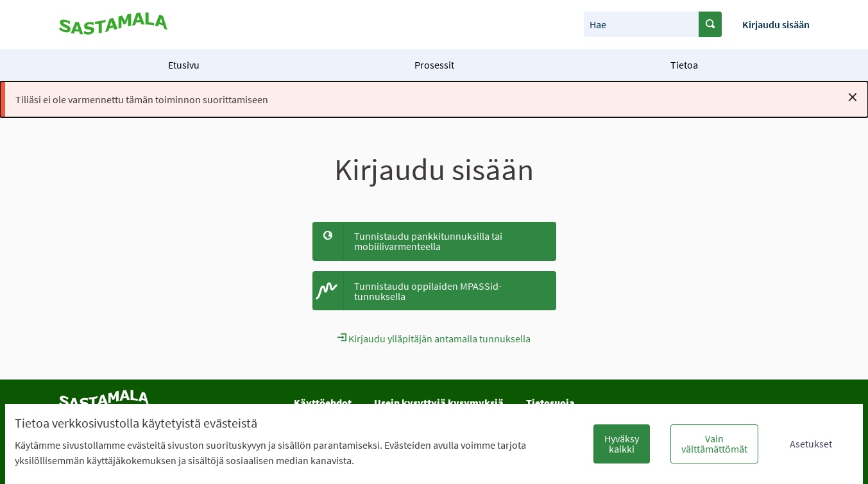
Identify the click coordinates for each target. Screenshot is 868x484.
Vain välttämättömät (714, 444)
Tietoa (684, 65)
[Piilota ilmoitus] (853, 97)
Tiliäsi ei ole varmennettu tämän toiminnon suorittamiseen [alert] (437, 97)
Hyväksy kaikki (622, 444)
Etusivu (184, 65)
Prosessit (434, 65)
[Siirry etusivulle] (114, 25)
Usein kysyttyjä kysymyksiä (439, 403)
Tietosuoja (550, 403)
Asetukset (811, 444)
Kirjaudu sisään (776, 24)
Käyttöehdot (323, 403)
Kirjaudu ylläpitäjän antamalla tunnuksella (434, 338)
